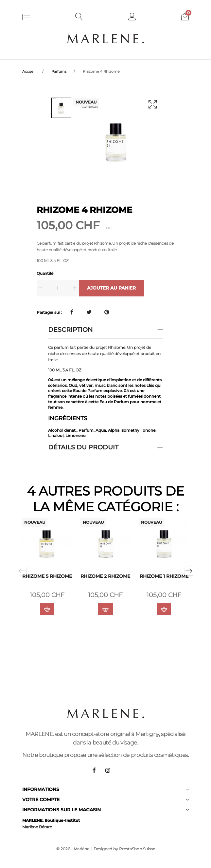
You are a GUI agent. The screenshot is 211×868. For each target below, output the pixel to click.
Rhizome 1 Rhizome (164, 576)
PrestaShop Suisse (137, 849)
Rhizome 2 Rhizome (105, 576)
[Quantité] (58, 288)
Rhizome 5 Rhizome (47, 576)
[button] (132, 17)
